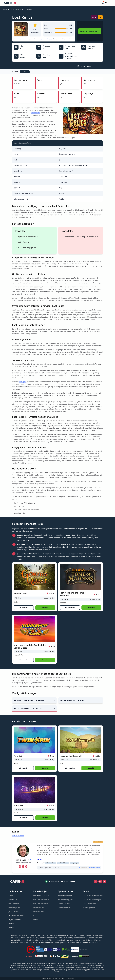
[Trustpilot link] (74, 956)
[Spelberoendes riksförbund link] (83, 950)
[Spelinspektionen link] (40, 950)
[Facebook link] (104, 881)
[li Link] (20, 867)
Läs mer (41, 859)
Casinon (4, 10)
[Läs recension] (24, 608)
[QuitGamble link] (75, 950)
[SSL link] (34, 916)
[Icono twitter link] (96, 881)
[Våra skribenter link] (14, 904)
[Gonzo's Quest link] (34, 577)
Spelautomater (16, 10)
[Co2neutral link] (66, 950)
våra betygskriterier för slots (44, 39)
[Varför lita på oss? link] (14, 908)
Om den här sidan (85, 66)
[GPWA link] (65, 956)
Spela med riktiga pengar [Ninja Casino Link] (90, 31)
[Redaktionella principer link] (41, 896)
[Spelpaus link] (39, 956)
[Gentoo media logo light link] (48, 956)
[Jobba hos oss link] (13, 912)
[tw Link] (23, 867)
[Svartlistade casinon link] (65, 908)
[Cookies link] (36, 920)
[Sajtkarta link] (11, 924)
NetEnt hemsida (18, 836)
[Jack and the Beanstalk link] (81, 740)
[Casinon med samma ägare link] (92, 900)
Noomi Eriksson (95, 868)
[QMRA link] (57, 956)
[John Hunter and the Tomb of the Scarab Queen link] (34, 629)
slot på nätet (36, 113)
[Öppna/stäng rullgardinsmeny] (110, 3)
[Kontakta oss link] (13, 900)
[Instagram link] (100, 881)
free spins (23, 382)
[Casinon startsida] (53, 3)
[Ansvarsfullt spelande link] (65, 896)
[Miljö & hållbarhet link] (14, 920)
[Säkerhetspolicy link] (38, 908)
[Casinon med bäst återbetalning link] (94, 896)
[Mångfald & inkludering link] (16, 916)
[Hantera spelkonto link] (89, 908)
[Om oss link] (11, 896)
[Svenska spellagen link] (64, 904)
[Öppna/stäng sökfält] (106, 3)
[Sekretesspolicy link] (38, 912)
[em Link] (26, 867)
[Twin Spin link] (34, 740)
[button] (110, 3)
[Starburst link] (34, 790)
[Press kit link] (11, 928)
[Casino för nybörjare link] (90, 904)
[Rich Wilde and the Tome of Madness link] (81, 577)
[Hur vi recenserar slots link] (41, 904)
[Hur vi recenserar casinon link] (42, 900)
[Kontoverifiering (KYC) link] (65, 900)
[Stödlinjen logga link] (30, 956)
